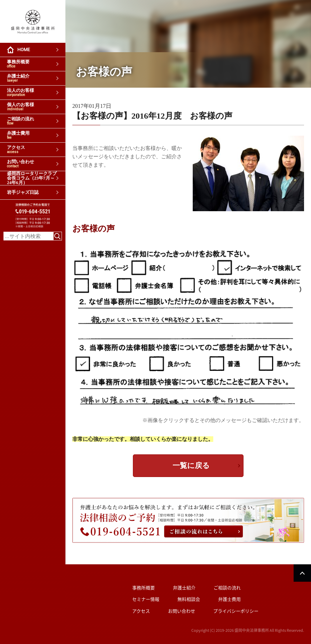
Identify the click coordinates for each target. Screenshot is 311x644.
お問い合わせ (21, 164)
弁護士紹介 (18, 78)
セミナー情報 (146, 599)
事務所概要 (18, 64)
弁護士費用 (18, 135)
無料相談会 (189, 599)
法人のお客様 (21, 92)
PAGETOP (302, 573)
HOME (24, 50)
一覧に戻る (191, 466)
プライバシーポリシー (236, 611)
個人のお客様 (21, 107)
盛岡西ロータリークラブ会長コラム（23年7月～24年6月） (32, 178)
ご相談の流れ (21, 121)
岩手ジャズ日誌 (23, 192)
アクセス (16, 149)
